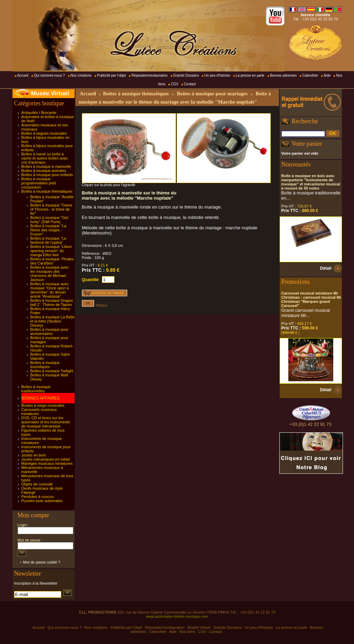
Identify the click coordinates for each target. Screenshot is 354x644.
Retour (95, 305)
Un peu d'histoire (217, 75)
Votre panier (307, 144)
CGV (175, 84)
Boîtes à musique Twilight (52, 371)
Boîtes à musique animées (44, 171)
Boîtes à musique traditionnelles (36, 389)
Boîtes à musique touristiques (45, 365)
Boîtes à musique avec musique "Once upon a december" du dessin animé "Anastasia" (50, 290)
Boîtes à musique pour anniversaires (49, 331)
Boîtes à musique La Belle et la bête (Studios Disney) (53, 321)
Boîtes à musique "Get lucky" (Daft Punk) (49, 220)
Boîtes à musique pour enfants (47, 175)
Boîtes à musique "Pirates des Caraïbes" (52, 261)
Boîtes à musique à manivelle (46, 166)
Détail (326, 268)
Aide (327, 75)
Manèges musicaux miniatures (47, 463)
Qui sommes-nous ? (49, 75)
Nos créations (81, 75)
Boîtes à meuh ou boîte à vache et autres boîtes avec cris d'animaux (45, 158)
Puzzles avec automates (42, 501)
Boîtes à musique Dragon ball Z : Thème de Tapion (52, 302)
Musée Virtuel (50, 93)
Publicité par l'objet (112, 75)
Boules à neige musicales (43, 405)
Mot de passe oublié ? (42, 562)
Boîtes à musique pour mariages (212, 94)
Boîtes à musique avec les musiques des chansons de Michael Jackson (50, 273)
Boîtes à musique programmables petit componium (39, 183)
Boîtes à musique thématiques (47, 191)
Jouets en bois (34, 455)
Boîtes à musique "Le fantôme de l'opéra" (48, 240)
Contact (190, 84)
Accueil (23, 75)
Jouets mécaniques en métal (46, 459)
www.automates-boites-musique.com (177, 616)
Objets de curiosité (37, 484)
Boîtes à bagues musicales (44, 133)
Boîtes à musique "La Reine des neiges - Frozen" (48, 230)
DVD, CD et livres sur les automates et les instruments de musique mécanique (46, 422)
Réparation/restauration (150, 75)
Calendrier (310, 75)
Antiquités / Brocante (39, 113)
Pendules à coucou (38, 497)
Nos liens (187, 632)
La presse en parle (250, 75)
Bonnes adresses (283, 75)
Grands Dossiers (186, 75)
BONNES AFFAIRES (41, 398)
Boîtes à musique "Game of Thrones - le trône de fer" (52, 209)
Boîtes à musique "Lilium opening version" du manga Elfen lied (51, 251)
